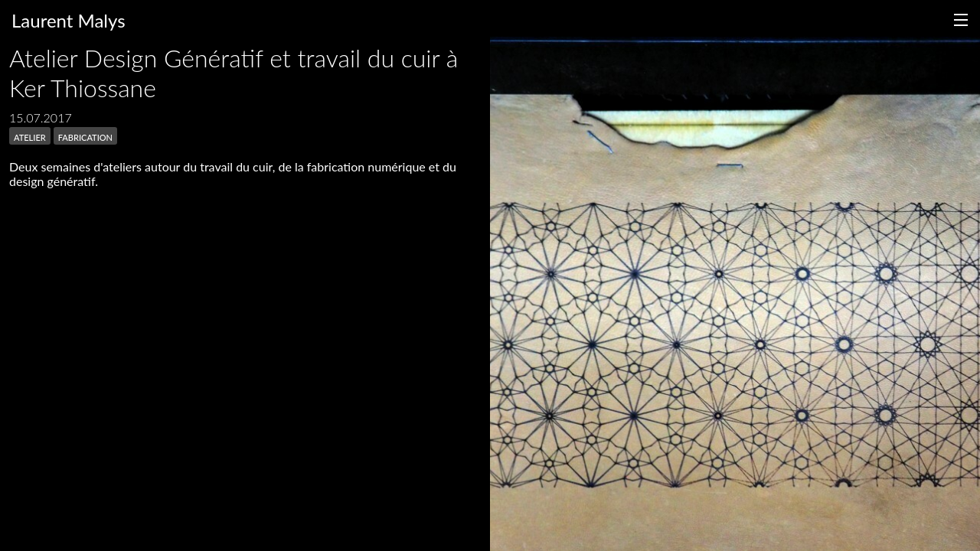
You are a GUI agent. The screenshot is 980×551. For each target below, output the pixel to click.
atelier (30, 136)
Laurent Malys (69, 20)
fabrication (85, 136)
